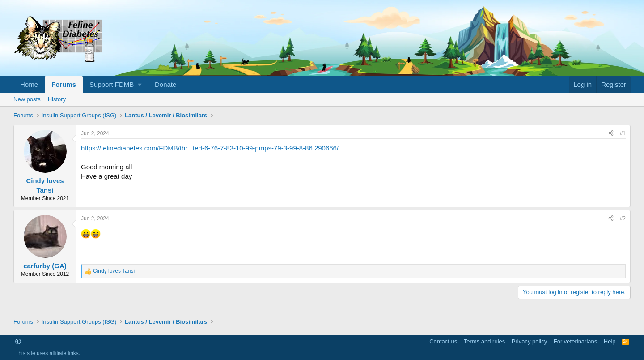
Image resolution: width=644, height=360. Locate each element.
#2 (623, 219)
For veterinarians (576, 341)
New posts (27, 99)
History (57, 99)
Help (610, 341)
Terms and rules (484, 341)
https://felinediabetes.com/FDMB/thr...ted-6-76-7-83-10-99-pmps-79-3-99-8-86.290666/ (210, 148)
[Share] (611, 134)
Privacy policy (529, 341)
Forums (64, 84)
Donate (165, 84)
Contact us (443, 341)
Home (29, 84)
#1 (623, 133)
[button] (115, 84)
